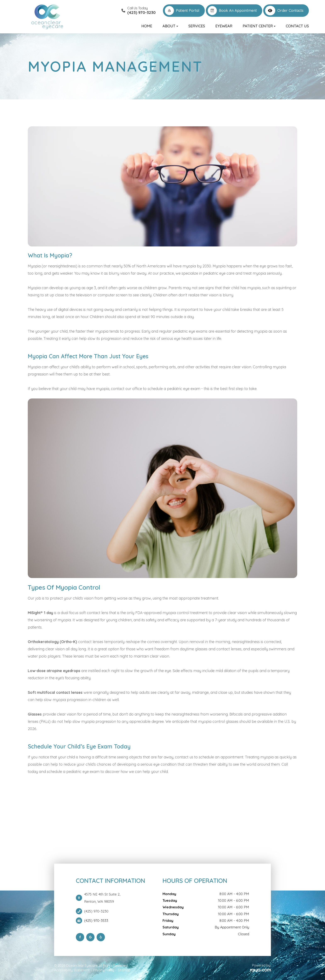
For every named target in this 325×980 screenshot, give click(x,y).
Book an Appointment (232, 11)
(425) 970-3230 (96, 911)
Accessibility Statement (72, 970)
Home (147, 26)
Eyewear (224, 26)
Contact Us (297, 26)
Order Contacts (284, 11)
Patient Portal (182, 11)
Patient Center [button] (259, 26)
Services (197, 26)
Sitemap (124, 970)
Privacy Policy (104, 970)
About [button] (170, 26)
